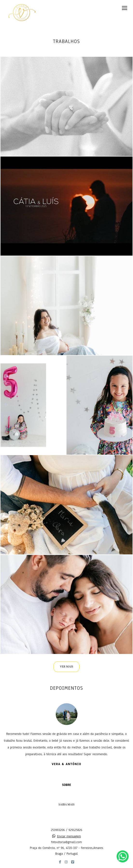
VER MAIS (66, 667)
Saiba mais (66, 805)
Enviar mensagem (69, 836)
